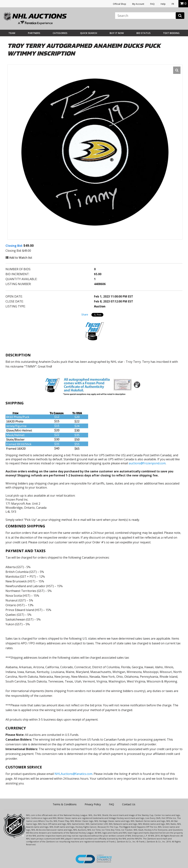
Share (85, 314)
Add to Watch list (19, 258)
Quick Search (89, 33)
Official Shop (120, 4)
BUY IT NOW (117, 33)
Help (163, 4)
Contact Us (129, 804)
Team (12, 33)
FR (173, 4)
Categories (60, 33)
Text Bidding (171, 33)
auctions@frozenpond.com (147, 463)
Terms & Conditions (65, 804)
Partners (34, 33)
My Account (138, 4)
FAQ (152, 4)
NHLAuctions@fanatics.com (73, 774)
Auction (100, 306)
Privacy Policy (93, 804)
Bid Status (143, 33)
